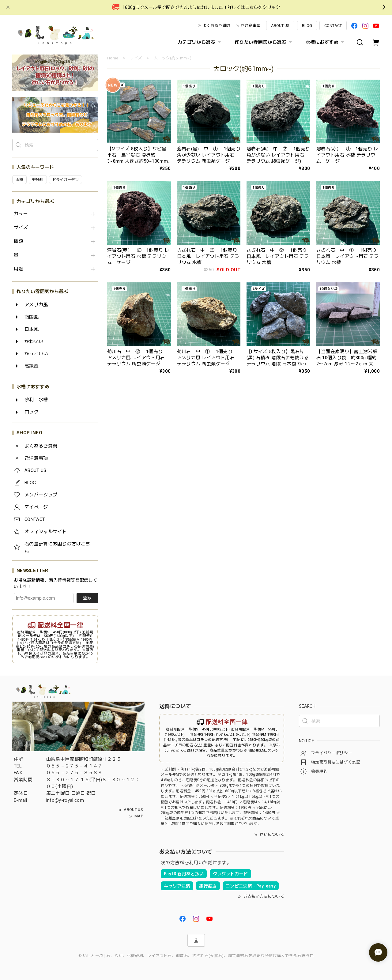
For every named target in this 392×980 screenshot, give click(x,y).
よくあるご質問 (216, 26)
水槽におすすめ (326, 42)
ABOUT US (280, 26)
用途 (19, 269)
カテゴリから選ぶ (200, 42)
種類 (19, 241)
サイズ (21, 228)
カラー (21, 214)
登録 (87, 598)
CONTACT (333, 26)
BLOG (307, 26)
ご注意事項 (251, 26)
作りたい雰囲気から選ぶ (264, 42)
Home (113, 58)
